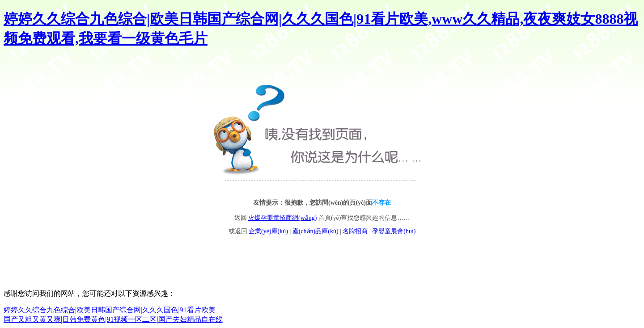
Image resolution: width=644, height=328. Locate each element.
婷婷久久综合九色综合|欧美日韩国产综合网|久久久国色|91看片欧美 (110, 310)
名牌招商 (355, 231)
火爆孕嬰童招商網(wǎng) (282, 218)
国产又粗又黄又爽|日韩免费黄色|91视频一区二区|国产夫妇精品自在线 (113, 319)
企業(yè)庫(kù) (268, 231)
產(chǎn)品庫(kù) (316, 231)
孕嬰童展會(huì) (394, 231)
